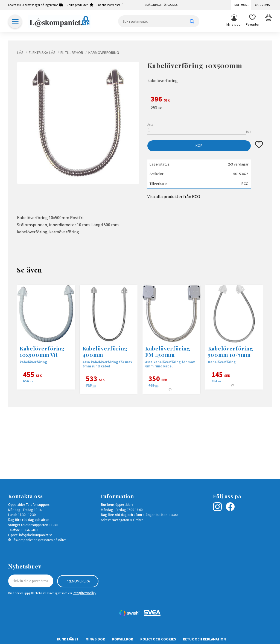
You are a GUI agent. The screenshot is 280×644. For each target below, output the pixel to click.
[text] (205, 100)
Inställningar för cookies (161, 5)
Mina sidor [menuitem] (234, 24)
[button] (252, 21)
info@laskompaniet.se (36, 535)
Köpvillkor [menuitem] (123, 639)
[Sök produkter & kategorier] (159, 21)
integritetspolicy (84, 593)
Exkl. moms (262, 5)
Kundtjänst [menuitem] (68, 639)
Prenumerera (78, 581)
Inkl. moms (241, 5)
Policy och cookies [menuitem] (158, 639)
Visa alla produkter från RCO (174, 196)
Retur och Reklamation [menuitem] (204, 639)
